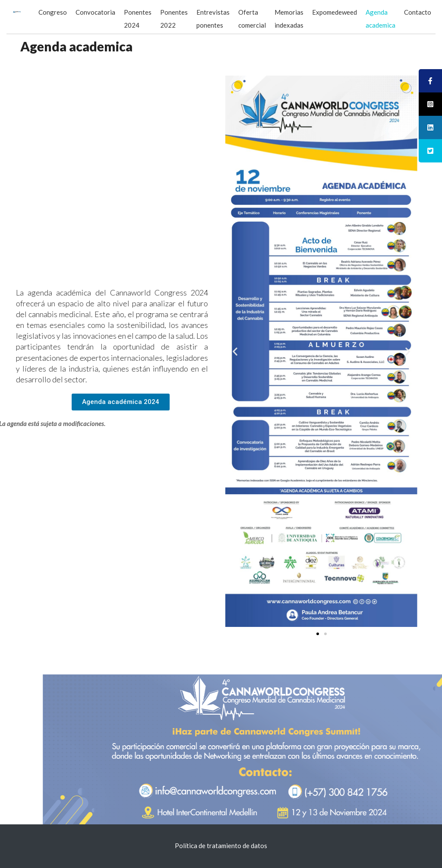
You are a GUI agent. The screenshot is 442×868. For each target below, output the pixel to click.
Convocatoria (95, 12)
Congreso (53, 12)
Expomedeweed (335, 12)
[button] (121, 402)
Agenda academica (380, 19)
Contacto (418, 12)
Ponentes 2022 (174, 19)
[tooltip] (430, 81)
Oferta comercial (252, 19)
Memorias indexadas (289, 19)
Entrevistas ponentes (213, 19)
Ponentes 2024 (138, 19)
